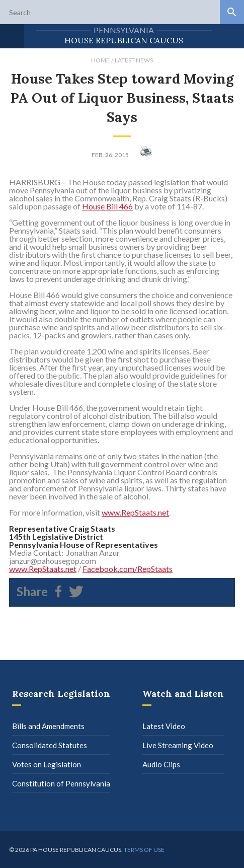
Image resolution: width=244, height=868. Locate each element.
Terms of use (144, 850)
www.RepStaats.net (135, 512)
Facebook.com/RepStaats (128, 569)
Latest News (134, 60)
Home (100, 60)
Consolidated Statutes (50, 745)
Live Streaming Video (178, 745)
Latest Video (164, 726)
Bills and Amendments (48, 726)
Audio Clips (161, 764)
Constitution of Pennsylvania (61, 783)
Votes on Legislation (47, 764)
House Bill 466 (107, 206)
